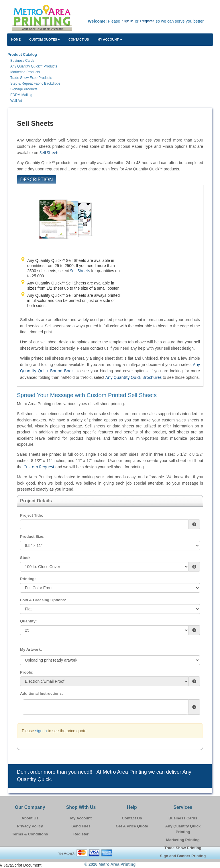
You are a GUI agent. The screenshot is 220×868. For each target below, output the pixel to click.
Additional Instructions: (42, 693)
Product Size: (32, 536)
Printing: (28, 579)
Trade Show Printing (183, 848)
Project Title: (32, 515)
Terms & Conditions (30, 834)
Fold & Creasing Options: (43, 600)
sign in (41, 731)
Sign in (127, 21)
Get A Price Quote (132, 826)
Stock (25, 558)
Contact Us (79, 39)
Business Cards (183, 818)
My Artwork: (31, 649)
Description (37, 179)
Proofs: (27, 672)
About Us (30, 818)
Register (147, 21)
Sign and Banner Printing (183, 856)
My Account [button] (110, 39)
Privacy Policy (30, 826)
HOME (16, 39)
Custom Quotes (45, 39)
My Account (81, 818)
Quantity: (29, 621)
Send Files (81, 826)
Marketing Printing (183, 840)
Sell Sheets (50, 153)
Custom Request (39, 467)
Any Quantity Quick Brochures (133, 377)
